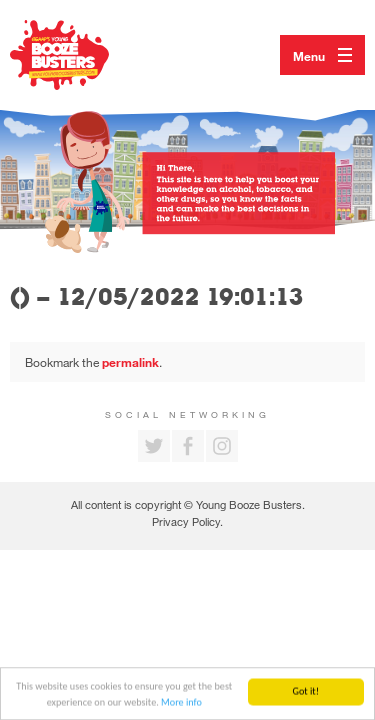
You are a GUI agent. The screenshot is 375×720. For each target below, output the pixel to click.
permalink (130, 362)
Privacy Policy (186, 521)
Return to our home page (80, 55)
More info (181, 702)
